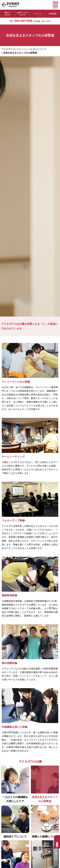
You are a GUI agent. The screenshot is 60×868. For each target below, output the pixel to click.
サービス (37, 14)
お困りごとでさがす (22, 14)
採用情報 (52, 14)
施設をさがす (7, 14)
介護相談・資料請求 (57, 842)
